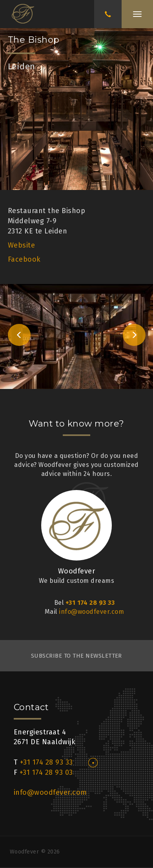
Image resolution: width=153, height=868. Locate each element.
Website (21, 245)
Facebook (24, 259)
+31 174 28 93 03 (46, 772)
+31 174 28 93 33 (90, 603)
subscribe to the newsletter (76, 656)
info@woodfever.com (91, 612)
